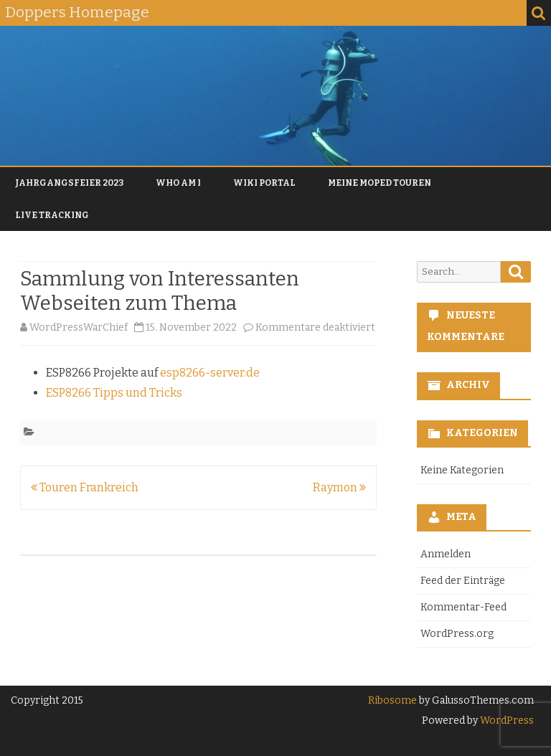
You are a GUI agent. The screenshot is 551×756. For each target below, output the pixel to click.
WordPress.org (457, 634)
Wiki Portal (264, 183)
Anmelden (446, 554)
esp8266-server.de (210, 373)
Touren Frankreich (85, 487)
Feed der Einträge (463, 581)
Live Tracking (52, 215)
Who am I (178, 183)
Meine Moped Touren (380, 183)
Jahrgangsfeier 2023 (69, 183)
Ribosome (392, 700)
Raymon (339, 487)
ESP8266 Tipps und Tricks (114, 393)
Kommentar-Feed (463, 607)
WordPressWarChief (79, 327)
